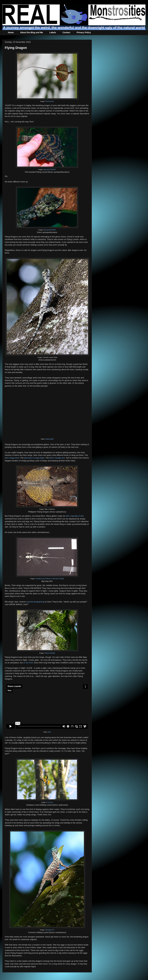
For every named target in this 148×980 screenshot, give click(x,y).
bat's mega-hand (12, 458)
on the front (28, 663)
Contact (66, 32)
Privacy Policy (84, 32)
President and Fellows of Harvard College (50, 579)
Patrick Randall (50, 653)
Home (11, 32)
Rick (49, 732)
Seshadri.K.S (50, 930)
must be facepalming (35, 602)
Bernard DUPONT (50, 170)
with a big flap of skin (75, 516)
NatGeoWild (49, 439)
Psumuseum (50, 101)
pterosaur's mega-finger (34, 458)
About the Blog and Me (32, 32)
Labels (53, 32)
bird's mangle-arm (57, 458)
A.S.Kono (50, 802)
